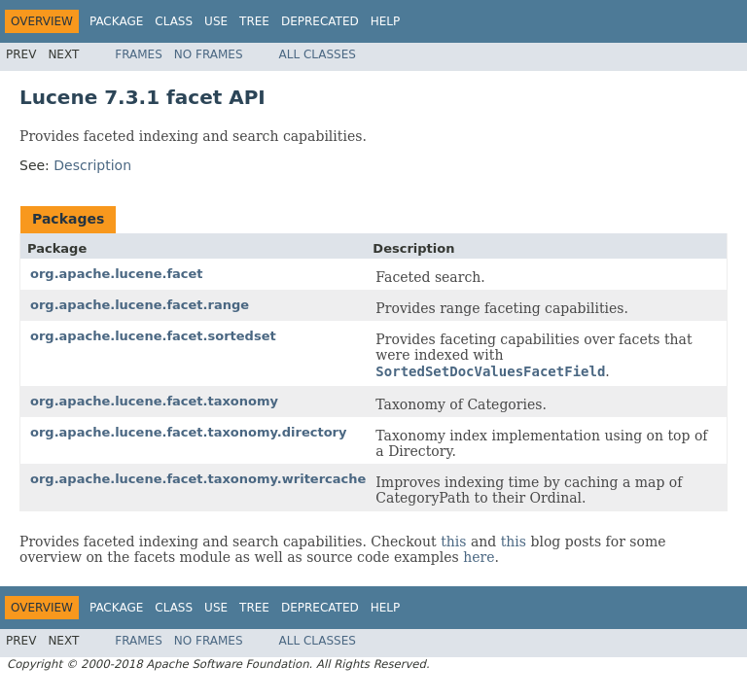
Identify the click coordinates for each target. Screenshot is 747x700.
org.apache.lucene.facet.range (140, 305)
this (453, 542)
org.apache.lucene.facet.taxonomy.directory (188, 432)
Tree (254, 21)
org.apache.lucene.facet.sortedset (153, 336)
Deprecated (320, 21)
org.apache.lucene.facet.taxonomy (154, 401)
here (479, 557)
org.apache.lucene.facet (117, 274)
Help (386, 21)
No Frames (209, 54)
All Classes (318, 54)
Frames (139, 54)
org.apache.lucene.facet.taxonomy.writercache (198, 479)
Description (92, 165)
